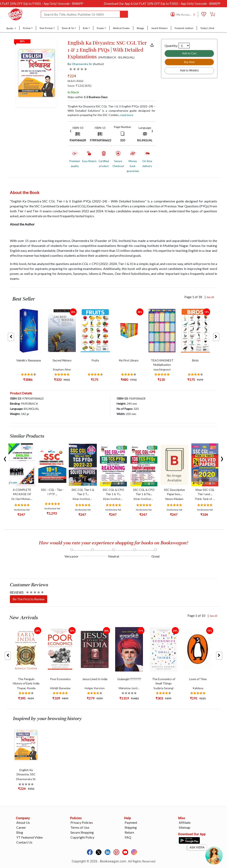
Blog (20, 832)
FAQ (128, 837)
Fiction (27, 28)
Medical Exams (121, 28)
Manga (140, 28)
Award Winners (159, 28)
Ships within (88, 97)
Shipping (131, 827)
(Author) (98, 64)
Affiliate (185, 822)
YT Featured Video (30, 837)
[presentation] (71, 131)
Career (21, 827)
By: (80, 64)
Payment (131, 822)
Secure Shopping (82, 832)
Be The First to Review (29, 599)
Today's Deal (207, 28)
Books (10, 28)
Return (129, 832)
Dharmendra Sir (82, 64)
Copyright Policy (82, 837)
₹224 (72, 76)
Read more (127, 115)
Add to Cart (189, 53)
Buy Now (189, 62)
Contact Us (24, 842)
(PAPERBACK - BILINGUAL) (116, 57)
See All (210, 297)
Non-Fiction (46, 28)
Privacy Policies (82, 822)
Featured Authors (184, 28)
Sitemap (185, 827)
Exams (100, 28)
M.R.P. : (75, 81)
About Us (23, 822)
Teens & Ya (68, 28)
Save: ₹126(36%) (80, 85)
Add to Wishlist (189, 70)
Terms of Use (80, 827)
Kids (85, 28)
